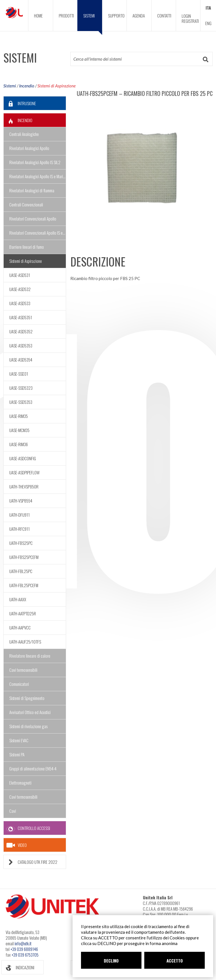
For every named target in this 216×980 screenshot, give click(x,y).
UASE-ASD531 (20, 275)
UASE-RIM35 (19, 416)
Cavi (13, 811)
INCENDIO (18, 120)
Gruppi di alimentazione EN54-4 (33, 768)
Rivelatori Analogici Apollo (29, 148)
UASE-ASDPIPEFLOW (24, 472)
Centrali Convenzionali (26, 204)
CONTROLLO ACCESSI (27, 828)
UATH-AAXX (18, 599)
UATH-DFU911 (20, 515)
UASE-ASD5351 (21, 317)
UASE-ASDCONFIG (23, 458)
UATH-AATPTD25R (23, 613)
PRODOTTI (66, 16)
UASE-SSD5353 (21, 402)
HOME (38, 16)
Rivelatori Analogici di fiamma (32, 190)
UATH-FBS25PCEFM (24, 557)
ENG (208, 23)
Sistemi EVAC (19, 740)
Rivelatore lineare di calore (30, 656)
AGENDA (139, 16)
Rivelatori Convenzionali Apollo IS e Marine (38, 233)
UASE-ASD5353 (21, 345)
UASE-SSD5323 (21, 388)
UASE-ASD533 (20, 303)
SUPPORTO (116, 16)
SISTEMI (93, 22)
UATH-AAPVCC (20, 627)
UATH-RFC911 (20, 529)
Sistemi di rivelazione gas (28, 726)
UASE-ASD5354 (21, 360)
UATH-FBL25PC (21, 571)
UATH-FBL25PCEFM (24, 585)
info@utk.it (23, 943)
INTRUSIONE (20, 103)
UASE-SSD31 (19, 374)
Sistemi (10, 86)
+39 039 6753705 (25, 955)
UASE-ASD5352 (21, 331)
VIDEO (17, 845)
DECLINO (111, 961)
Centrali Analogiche (24, 134)
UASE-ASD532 (20, 289)
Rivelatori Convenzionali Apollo (33, 219)
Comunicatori (19, 684)
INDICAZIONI (18, 967)
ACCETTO (175, 961)
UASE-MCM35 (19, 430)
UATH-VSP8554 (21, 501)
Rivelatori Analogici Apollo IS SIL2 (35, 162)
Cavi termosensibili (23, 670)
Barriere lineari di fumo (27, 247)
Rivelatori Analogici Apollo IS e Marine (38, 176)
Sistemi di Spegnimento (27, 698)
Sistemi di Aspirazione (57, 86)
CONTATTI (164, 16)
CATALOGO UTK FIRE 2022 (31, 862)
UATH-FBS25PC (21, 543)
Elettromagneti (20, 783)
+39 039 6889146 (24, 949)
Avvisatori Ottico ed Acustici (30, 712)
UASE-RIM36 (19, 444)
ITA (208, 8)
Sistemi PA (17, 754)
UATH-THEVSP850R (24, 486)
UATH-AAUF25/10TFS (25, 642)
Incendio (27, 86)
